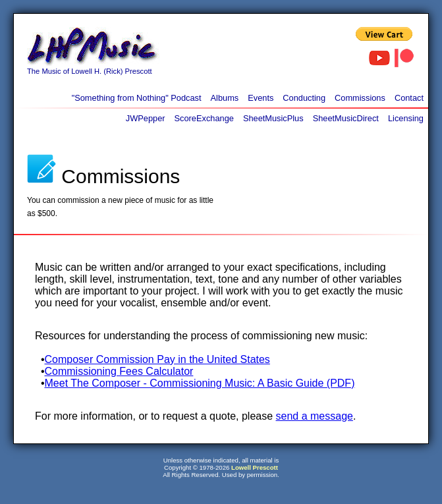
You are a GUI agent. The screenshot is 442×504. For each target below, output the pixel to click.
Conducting (304, 98)
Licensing (406, 118)
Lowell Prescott (255, 467)
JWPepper (146, 118)
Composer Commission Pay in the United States (157, 359)
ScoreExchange (204, 118)
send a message (315, 416)
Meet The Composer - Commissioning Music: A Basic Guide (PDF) (200, 383)
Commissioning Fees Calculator (119, 371)
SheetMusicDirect (346, 118)
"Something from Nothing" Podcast (137, 98)
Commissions (360, 98)
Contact (409, 98)
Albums (225, 98)
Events (261, 98)
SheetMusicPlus (273, 118)
